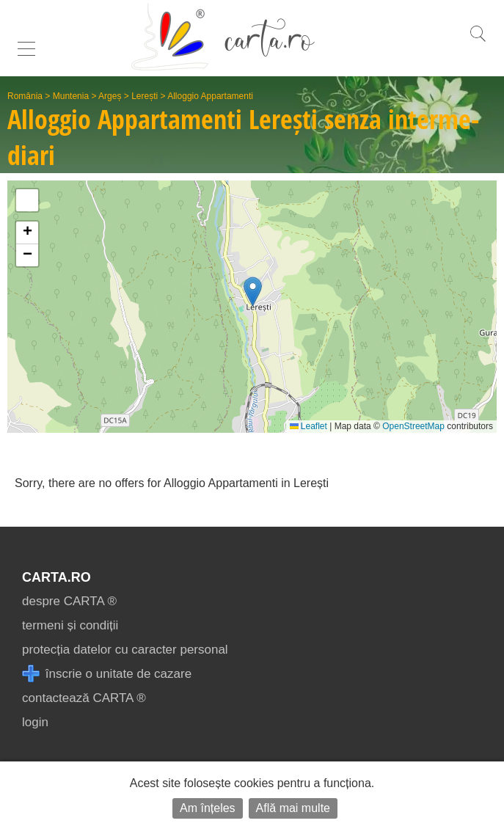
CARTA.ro (56, 577)
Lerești (145, 96)
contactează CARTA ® (84, 698)
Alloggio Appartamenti (210, 96)
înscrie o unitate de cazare (107, 674)
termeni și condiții (70, 625)
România (25, 96)
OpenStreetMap (413, 426)
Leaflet (308, 426)
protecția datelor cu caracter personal (125, 650)
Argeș (110, 96)
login (35, 722)
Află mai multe (293, 808)
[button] (253, 292)
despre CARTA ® (69, 601)
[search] (478, 41)
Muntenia (71, 96)
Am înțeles (208, 808)
